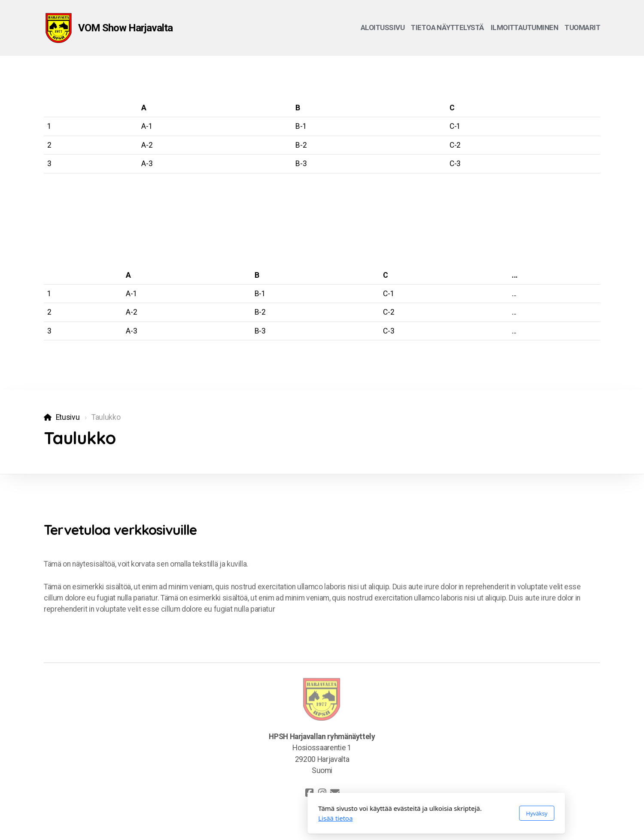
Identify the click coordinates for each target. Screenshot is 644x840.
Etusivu (68, 417)
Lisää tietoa (221, 818)
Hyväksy (422, 813)
